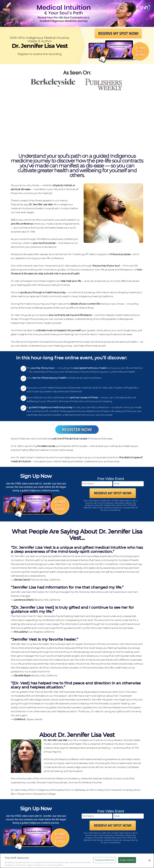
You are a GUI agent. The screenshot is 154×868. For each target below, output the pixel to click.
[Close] (149, 860)
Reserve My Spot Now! (113, 493)
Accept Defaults (127, 860)
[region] (77, 861)
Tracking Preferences (105, 860)
